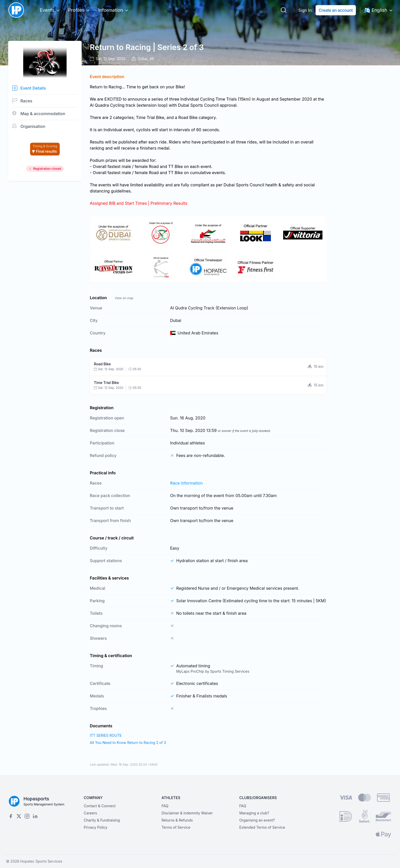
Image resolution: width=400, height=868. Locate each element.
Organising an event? (257, 820)
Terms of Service (176, 827)
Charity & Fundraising (102, 820)
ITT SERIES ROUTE (106, 735)
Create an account (336, 10)
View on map (124, 298)
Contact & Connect (100, 806)
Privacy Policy (96, 827)
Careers (90, 813)
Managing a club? (254, 813)
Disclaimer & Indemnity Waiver (187, 813)
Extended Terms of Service (262, 827)
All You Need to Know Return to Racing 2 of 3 (128, 743)
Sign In (305, 10)
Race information (186, 483)
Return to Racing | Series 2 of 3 (147, 47)
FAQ (165, 806)
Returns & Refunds (177, 820)
